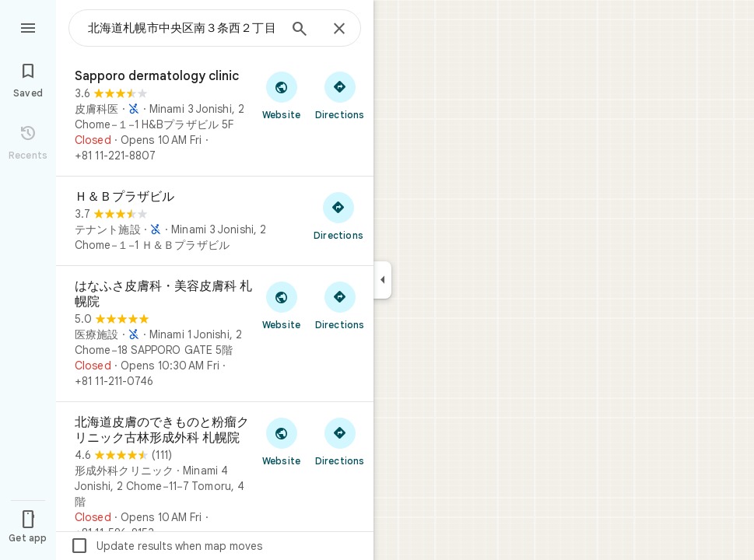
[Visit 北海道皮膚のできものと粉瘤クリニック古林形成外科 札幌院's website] (281, 441)
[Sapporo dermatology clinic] (215, 116)
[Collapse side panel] (382, 280)
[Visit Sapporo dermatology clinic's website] (281, 95)
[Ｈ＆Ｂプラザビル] (215, 221)
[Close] (339, 30)
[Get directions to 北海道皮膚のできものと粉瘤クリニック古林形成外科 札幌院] (340, 441)
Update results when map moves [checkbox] (166, 546)
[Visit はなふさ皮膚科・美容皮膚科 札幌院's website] (281, 305)
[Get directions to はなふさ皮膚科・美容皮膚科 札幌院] (340, 305)
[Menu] (28, 26)
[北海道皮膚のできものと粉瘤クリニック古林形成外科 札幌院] (215, 478)
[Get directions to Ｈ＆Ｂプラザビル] (338, 215)
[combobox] (183, 28)
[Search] (300, 30)
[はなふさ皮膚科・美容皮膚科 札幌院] (215, 334)
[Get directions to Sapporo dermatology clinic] (340, 95)
